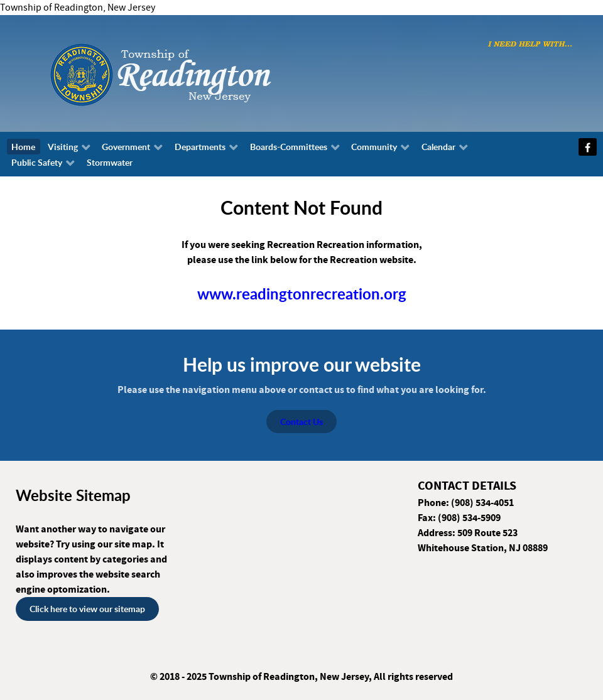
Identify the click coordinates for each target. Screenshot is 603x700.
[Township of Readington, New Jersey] (195, 73)
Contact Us (301, 422)
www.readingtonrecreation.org (302, 294)
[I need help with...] (530, 43)
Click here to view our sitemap (87, 609)
